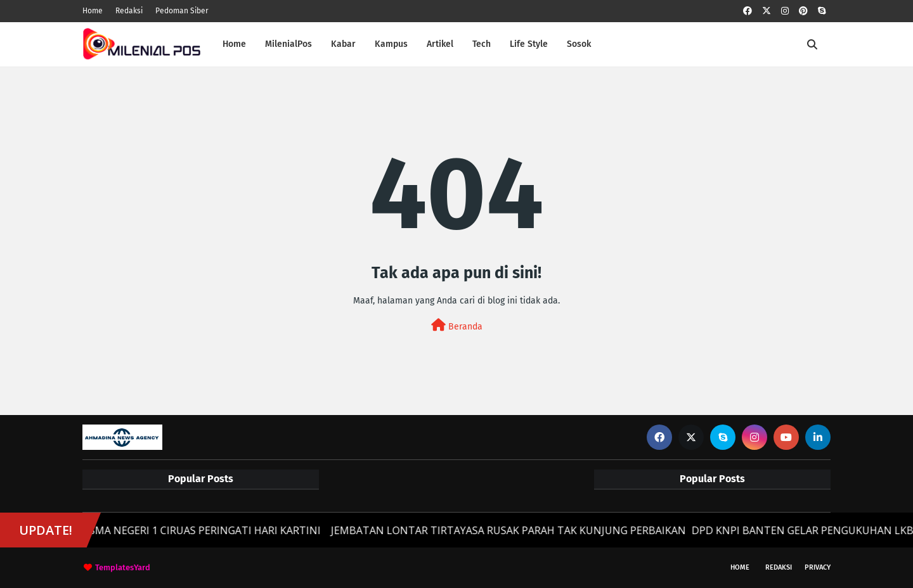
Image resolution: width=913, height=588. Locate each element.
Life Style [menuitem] (529, 44)
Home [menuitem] (234, 44)
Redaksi (129, 11)
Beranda (457, 325)
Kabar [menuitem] (343, 44)
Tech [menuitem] (482, 44)
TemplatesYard (123, 567)
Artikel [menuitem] (440, 44)
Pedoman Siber (182, 11)
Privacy (818, 567)
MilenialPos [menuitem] (288, 44)
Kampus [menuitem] (391, 44)
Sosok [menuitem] (579, 44)
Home (93, 11)
